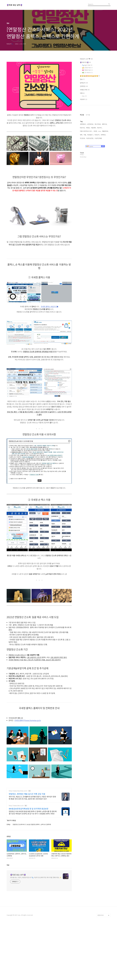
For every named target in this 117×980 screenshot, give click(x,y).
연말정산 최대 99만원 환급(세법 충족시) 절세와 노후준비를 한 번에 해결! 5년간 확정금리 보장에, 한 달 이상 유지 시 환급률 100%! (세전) (33, 841)
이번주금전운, (90, 164)
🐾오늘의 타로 (87, 65)
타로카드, (100, 153)
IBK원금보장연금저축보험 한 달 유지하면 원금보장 (29, 837)
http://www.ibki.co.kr (16, 834)
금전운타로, (91, 150)
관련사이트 (101, 944)
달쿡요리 (84, 83)
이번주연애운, (98, 164)
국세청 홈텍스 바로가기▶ (50, 306)
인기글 (88, 140)
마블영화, (94, 153)
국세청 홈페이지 (20, 720)
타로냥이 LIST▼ (86, 59)
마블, (85, 160)
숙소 (84, 96)
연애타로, (103, 160)
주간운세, (83, 164)
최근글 (82, 140)
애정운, (88, 153)
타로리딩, (83, 153)
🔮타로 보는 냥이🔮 (15, 5)
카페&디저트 (85, 90)
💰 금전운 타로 (87, 68)
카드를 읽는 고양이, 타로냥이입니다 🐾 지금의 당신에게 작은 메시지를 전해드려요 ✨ (36, 906)
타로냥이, (97, 160)
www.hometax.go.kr (33, 720)
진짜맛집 (84, 86)
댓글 (8, 893)
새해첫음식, (83, 150)
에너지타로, (98, 150)
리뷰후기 (84, 99)
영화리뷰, (105, 150)
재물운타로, (105, 157)
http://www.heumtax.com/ (18, 819)
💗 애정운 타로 (87, 70)
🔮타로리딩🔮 (85, 62)
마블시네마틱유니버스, (86, 157)
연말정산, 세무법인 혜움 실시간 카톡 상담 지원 (27, 822)
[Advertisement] (39, 800)
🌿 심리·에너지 (87, 73)
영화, (81, 160)
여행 (82, 93)
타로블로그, (91, 160)
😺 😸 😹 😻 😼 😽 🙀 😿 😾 (90, 76)
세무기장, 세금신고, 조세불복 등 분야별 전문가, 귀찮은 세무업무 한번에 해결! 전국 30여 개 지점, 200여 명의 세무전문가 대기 (32, 826)
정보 (82, 79)
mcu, (100, 157)
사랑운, (95, 157)
